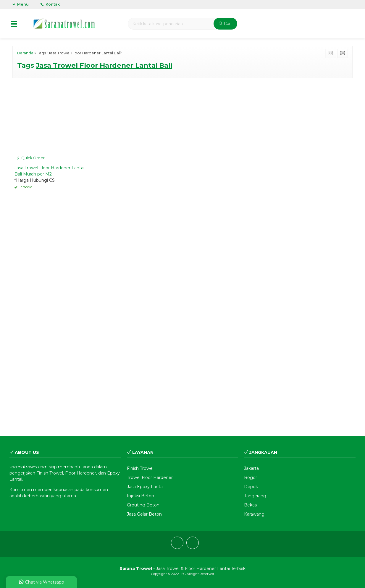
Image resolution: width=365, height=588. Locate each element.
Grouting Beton (143, 505)
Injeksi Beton (140, 496)
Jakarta (251, 468)
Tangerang (255, 496)
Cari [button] (225, 24)
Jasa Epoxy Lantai (145, 487)
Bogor (251, 477)
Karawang (254, 514)
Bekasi (251, 505)
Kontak (50, 4)
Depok (251, 487)
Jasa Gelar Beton (144, 514)
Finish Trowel (140, 468)
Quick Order (31, 158)
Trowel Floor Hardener (150, 477)
